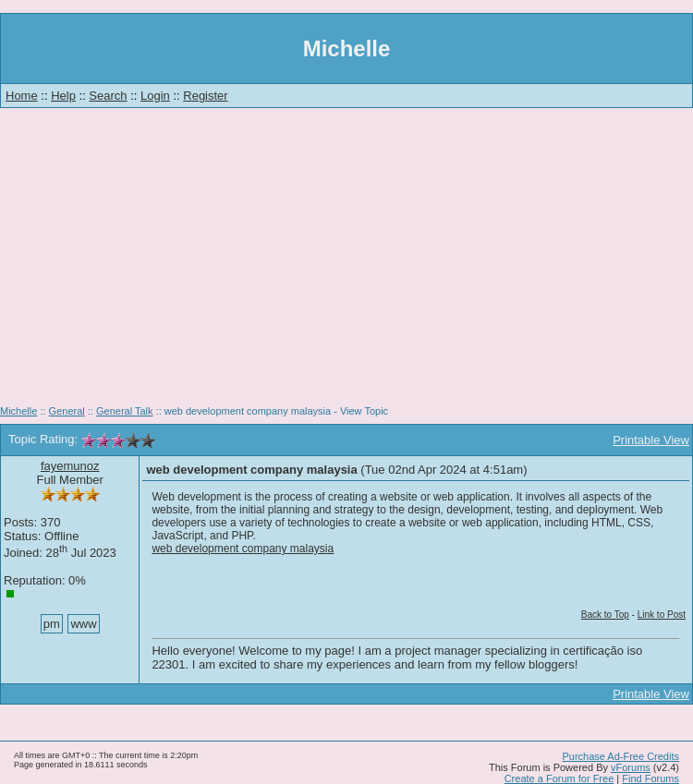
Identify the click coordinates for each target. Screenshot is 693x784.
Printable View (651, 440)
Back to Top (605, 615)
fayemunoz (70, 466)
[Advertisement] (346, 263)
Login (155, 96)
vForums (631, 767)
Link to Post (662, 615)
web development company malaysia (243, 549)
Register (205, 96)
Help (63, 96)
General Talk (125, 411)
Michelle (18, 411)
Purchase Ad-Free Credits (620, 756)
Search (108, 96)
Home (22, 96)
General (67, 411)
